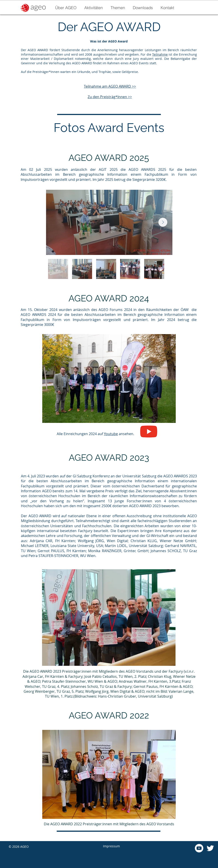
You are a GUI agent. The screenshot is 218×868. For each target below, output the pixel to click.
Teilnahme (160, 54)
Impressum (111, 846)
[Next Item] (163, 222)
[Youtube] (199, 848)
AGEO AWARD (120, 86)
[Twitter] (210, 848)
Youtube (111, 434)
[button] (93, 8)
